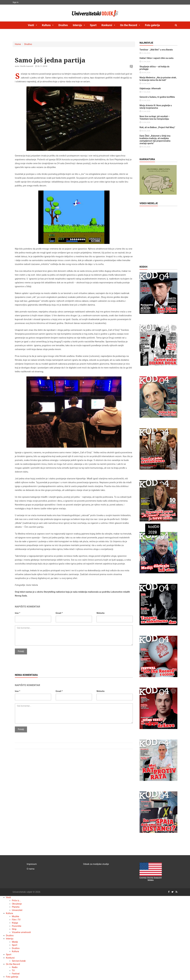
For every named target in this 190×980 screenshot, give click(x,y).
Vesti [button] (31, 25)
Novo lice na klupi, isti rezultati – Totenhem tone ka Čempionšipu (155, 118)
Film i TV (16, 920)
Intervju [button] (78, 25)
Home (18, 44)
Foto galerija (152, 25)
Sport (93, 25)
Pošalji (21, 651)
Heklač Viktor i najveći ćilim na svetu (157, 58)
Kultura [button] (47, 25)
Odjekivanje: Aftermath (150, 89)
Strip (14, 929)
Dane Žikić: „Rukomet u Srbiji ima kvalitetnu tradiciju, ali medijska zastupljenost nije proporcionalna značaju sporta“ (155, 140)
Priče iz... (16, 901)
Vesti (8, 897)
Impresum (32, 864)
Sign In (16, 2)
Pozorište (17, 926)
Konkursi (10, 958)
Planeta (16, 907)
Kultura (9, 913)
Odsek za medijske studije (96, 864)
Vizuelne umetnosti (21, 932)
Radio (15, 967)
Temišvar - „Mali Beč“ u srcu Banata (156, 50)
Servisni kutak (19, 961)
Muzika (15, 916)
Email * (59, 613)
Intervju (10, 939)
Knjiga (15, 923)
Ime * (18, 613)
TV (13, 971)
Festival (16, 974)
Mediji (15, 942)
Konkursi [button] (107, 25)
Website (100, 613)
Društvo (63, 25)
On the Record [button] (129, 25)
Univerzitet (17, 910)
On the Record (13, 964)
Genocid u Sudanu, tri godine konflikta (157, 97)
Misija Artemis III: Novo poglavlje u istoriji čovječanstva (156, 107)
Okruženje (17, 904)
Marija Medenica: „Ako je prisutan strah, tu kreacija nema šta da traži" (158, 79)
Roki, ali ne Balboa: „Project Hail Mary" (157, 127)
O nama (31, 869)
